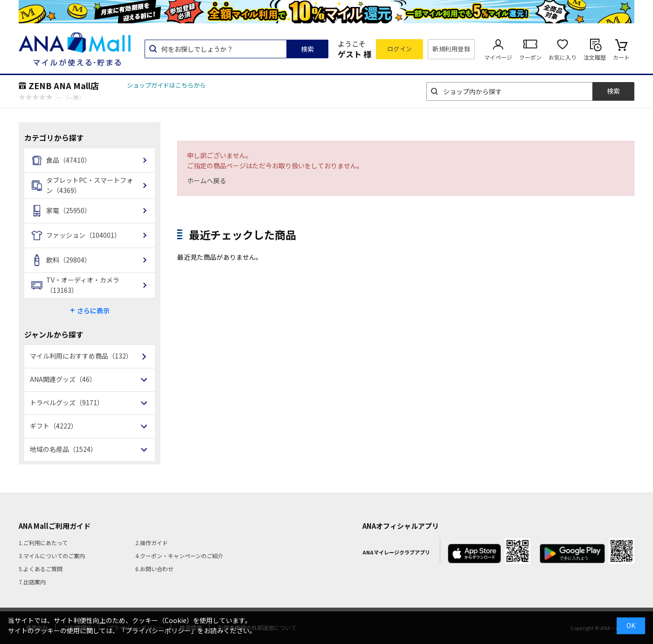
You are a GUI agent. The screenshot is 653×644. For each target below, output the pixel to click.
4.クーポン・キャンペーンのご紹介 (179, 556)
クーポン (530, 57)
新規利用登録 (451, 49)
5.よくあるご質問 (41, 569)
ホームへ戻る (207, 180)
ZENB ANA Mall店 (64, 85)
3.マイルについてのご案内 (52, 556)
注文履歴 (595, 57)
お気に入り (563, 57)
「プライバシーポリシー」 (158, 630)
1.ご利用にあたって (43, 543)
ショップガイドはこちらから (166, 85)
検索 (307, 49)
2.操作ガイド (152, 543)
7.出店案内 (32, 582)
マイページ (498, 57)
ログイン (400, 49)
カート (621, 57)
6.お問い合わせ (154, 569)
